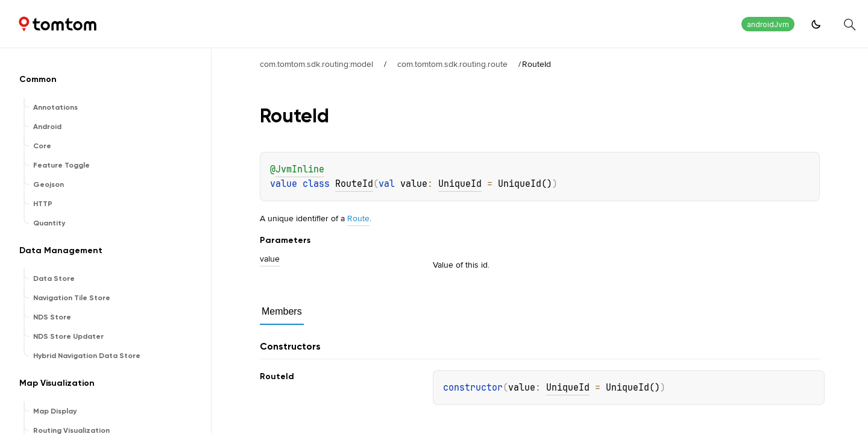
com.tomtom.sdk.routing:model (316, 64)
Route (358, 218)
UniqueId (460, 184)
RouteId (354, 184)
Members (282, 311)
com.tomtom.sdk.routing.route (452, 64)
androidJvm (768, 24)
